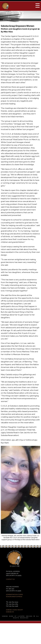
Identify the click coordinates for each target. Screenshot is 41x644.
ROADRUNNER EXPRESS (14, 597)
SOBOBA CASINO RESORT (14, 610)
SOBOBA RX (10, 612)
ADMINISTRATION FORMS (14, 594)
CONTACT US (10, 579)
